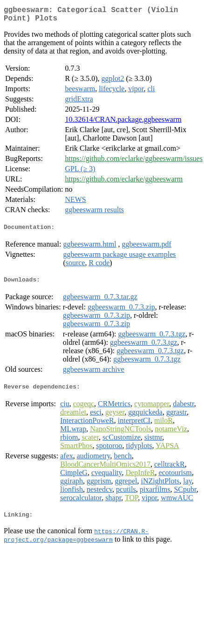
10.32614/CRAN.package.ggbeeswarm (123, 123)
